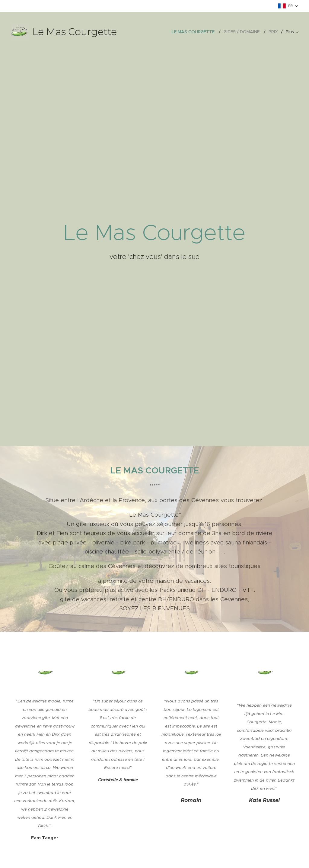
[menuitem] (195, 32)
